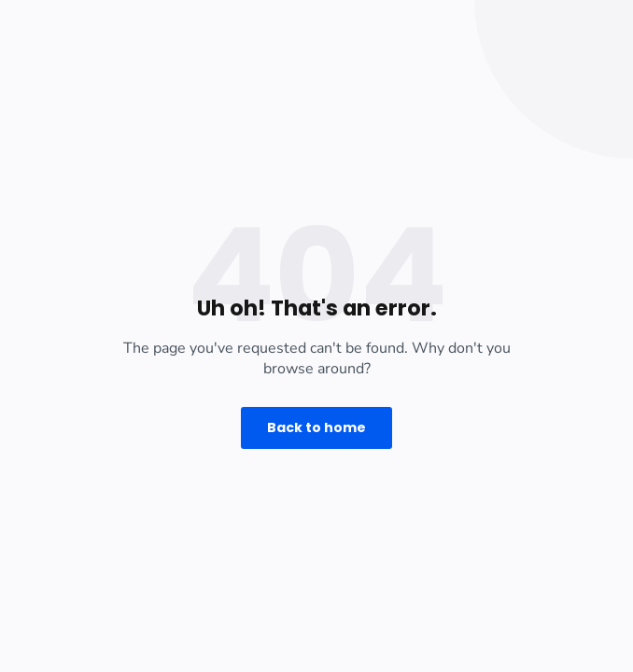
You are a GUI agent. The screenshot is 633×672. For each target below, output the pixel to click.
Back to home (316, 427)
